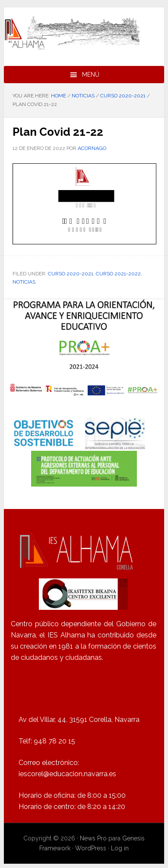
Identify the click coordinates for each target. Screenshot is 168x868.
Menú (91, 75)
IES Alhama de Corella (84, 33)
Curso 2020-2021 (71, 274)
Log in (120, 848)
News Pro (93, 838)
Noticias (24, 282)
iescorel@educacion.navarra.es (67, 774)
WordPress (91, 848)
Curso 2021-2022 (118, 274)
